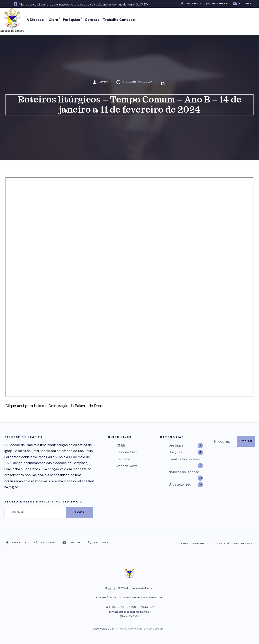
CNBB (121, 445)
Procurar (246, 441)
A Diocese (35, 20)
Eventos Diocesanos (184, 459)
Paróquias (71, 20)
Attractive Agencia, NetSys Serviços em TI (141, 628)
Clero (53, 20)
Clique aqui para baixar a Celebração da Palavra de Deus (54, 405)
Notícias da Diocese (184, 471)
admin (104, 81)
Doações (175, 452)
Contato (92, 20)
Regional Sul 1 (127, 452)
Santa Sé (123, 459)
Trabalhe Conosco (119, 20)
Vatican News (127, 466)
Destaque (176, 445)
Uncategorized (180, 484)
